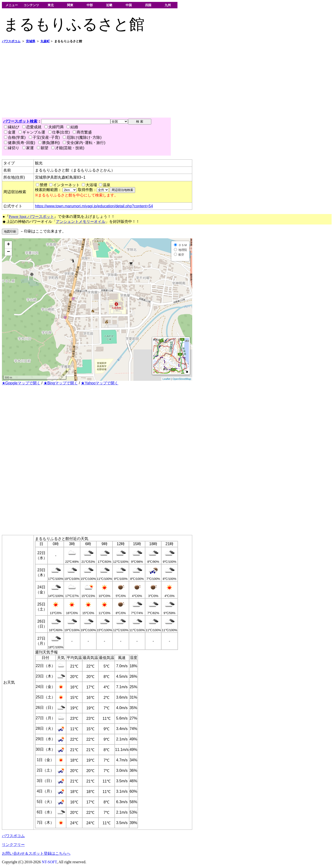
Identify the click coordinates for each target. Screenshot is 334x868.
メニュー (12, 5)
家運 (28, 148)
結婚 (72, 127)
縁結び (12, 127)
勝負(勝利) (49, 143)
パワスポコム (13, 836)
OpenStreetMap (182, 379)
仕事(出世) (59, 132)
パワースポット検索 (20, 121)
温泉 (107, 185)
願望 (43, 148)
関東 (70, 5)
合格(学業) (15, 137)
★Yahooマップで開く (100, 383)
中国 (129, 5)
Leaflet (166, 379)
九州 (168, 5)
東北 (51, 5)
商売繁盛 (82, 132)
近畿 (109, 5)
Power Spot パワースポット (31, 217)
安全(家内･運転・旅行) (84, 143)
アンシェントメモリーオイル (81, 222)
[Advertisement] (145, 81)
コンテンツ (31, 5)
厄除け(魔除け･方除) (82, 137)
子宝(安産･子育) (44, 137)
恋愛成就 (32, 127)
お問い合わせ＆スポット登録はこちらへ (36, 853)
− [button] (8, 252)
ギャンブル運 (32, 132)
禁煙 (44, 185)
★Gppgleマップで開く (21, 383)
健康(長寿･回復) (20, 143)
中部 (90, 5)
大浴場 (91, 185)
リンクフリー (13, 845)
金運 (10, 132)
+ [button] (8, 245)
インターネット (66, 185)
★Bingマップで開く (61, 383)
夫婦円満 (54, 127)
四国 (148, 5)
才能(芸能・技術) (68, 148)
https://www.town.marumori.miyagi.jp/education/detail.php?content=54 (94, 206)
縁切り (12, 148)
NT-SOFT (49, 862)
